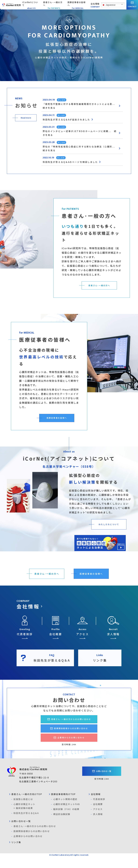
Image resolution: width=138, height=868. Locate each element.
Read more (26, 118)
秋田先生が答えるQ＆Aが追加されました (72, 121)
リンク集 (15, 853)
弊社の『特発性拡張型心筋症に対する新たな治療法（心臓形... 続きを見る (82, 152)
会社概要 (97, 815)
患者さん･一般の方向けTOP (25, 805)
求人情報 (97, 825)
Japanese (109, 5)
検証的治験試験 (61, 825)
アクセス (97, 820)
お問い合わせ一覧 (102, 782)
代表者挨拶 (98, 810)
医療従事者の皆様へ (55, 422)
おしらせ (63, 100)
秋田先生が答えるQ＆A (25, 824)
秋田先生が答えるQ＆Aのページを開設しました (77, 166)
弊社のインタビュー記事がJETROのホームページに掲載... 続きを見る (82, 135)
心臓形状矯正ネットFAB (65, 815)
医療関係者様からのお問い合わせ (31, 842)
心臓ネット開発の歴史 (64, 810)
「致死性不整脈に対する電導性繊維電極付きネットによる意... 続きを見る (82, 106)
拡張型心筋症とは (22, 810)
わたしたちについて (107, 529)
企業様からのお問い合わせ (27, 847)
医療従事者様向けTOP (62, 805)
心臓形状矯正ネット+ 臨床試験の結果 (23, 817)
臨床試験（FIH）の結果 (65, 820)
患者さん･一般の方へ (98, 289)
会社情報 (94, 805)
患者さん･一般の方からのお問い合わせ (34, 837)
